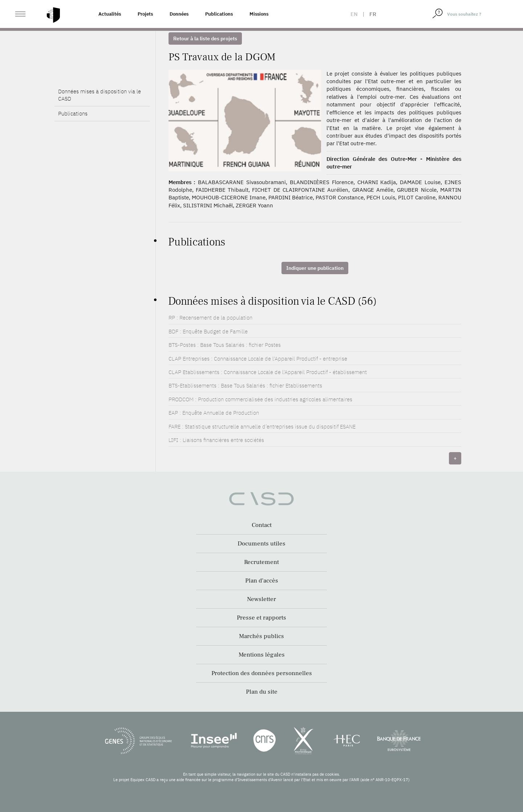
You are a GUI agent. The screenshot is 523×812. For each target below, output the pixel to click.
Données (179, 14)
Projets (145, 14)
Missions (259, 14)
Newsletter (261, 599)
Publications (219, 14)
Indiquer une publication (315, 268)
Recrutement (261, 562)
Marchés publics (261, 636)
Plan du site (262, 692)
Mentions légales (262, 655)
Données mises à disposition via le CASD (100, 95)
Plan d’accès (262, 581)
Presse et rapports (261, 618)
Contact (262, 525)
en (354, 14)
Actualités (110, 14)
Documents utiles (261, 544)
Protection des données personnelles (262, 673)
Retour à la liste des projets (205, 38)
